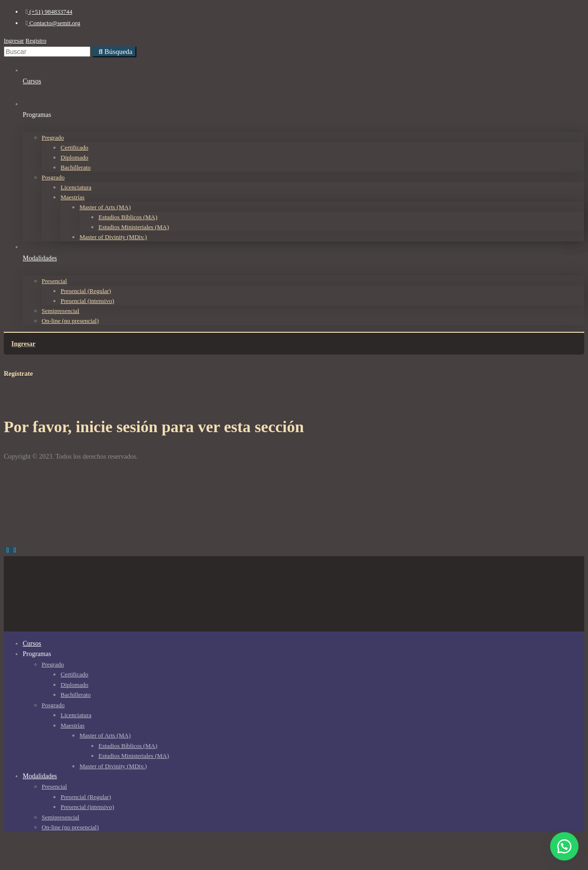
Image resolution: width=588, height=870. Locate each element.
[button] (564, 846)
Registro (36, 40)
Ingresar (14, 40)
